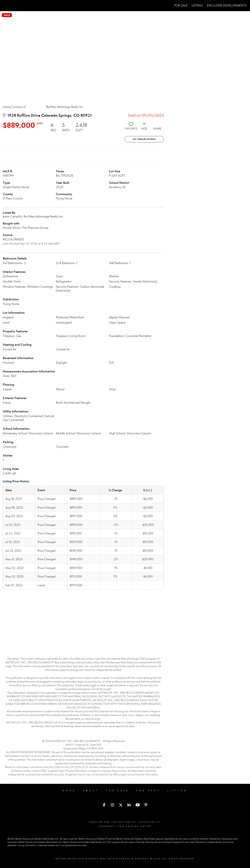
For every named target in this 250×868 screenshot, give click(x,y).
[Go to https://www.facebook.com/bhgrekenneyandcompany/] (104, 805)
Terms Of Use (99, 822)
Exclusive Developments (227, 5)
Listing (197, 5)
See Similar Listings (144, 139)
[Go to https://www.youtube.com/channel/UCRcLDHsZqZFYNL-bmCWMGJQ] (137, 805)
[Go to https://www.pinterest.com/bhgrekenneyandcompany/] (146, 805)
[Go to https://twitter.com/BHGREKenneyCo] (121, 805)
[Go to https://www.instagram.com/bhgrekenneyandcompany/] (112, 805)
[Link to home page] (5, 6)
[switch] (131, 128)
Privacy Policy (125, 822)
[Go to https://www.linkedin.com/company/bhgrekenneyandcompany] (129, 805)
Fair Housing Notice (135, 826)
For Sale (181, 5)
